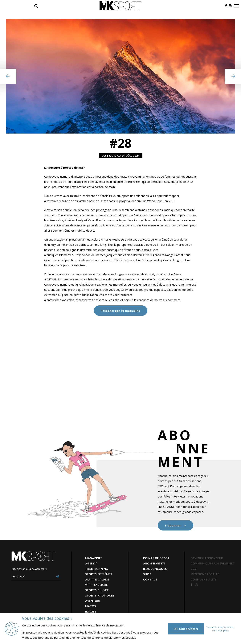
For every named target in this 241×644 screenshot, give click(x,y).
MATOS (91, 606)
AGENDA (91, 563)
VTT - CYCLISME (96, 585)
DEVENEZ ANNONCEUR (207, 558)
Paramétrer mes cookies (220, 627)
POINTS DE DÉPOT (156, 558)
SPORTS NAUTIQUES (100, 595)
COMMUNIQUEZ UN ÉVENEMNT (213, 563)
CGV (194, 569)
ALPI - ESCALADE (97, 579)
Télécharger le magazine (121, 311)
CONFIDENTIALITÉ (204, 579)
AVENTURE (93, 601)
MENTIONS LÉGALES (205, 574)
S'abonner (176, 525)
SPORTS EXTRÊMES (99, 574)
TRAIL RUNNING (97, 569)
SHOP (147, 574)
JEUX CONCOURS (155, 569)
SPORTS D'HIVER (97, 590)
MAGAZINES (94, 558)
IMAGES (91, 611)
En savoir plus (220, 630)
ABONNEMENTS (154, 563)
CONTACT (150, 579)
